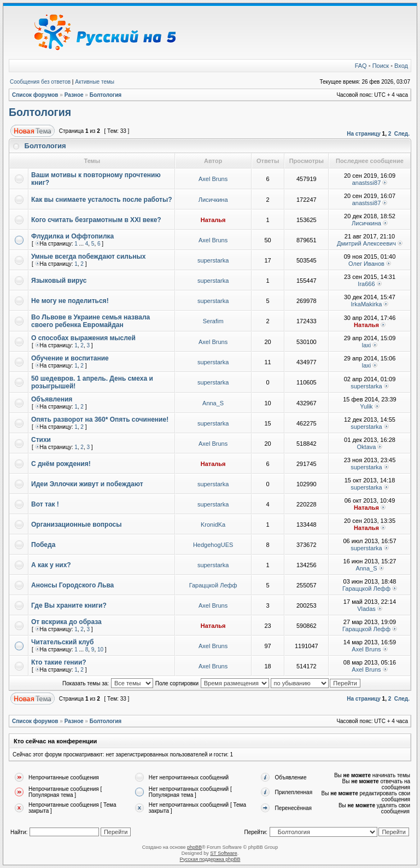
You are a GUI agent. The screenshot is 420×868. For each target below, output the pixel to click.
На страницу (364, 134)
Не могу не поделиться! (70, 301)
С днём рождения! (61, 464)
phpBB (194, 847)
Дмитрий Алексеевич (366, 243)
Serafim (213, 321)
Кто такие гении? (59, 662)
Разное (74, 95)
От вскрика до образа (66, 622)
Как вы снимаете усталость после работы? (102, 200)
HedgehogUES (213, 545)
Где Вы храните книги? (69, 605)
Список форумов (35, 95)
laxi (367, 345)
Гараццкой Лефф (213, 585)
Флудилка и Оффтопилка (72, 236)
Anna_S (213, 403)
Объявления (52, 399)
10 (100, 649)
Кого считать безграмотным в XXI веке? (96, 220)
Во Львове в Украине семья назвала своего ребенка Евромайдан (91, 321)
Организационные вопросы (77, 525)
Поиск (381, 66)
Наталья (213, 220)
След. (402, 134)
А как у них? (51, 565)
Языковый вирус (59, 281)
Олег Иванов (366, 264)
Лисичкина (213, 200)
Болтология (106, 95)
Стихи (41, 440)
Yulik (366, 406)
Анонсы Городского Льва (72, 585)
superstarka (213, 260)
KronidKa (213, 525)
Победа (43, 545)
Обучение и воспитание (70, 358)
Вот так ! (45, 504)
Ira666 (366, 284)
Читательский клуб (62, 642)
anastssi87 (367, 183)
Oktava (367, 447)
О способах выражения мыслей (83, 338)
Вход (401, 66)
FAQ (361, 66)
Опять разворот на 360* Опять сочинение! (100, 420)
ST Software (223, 853)
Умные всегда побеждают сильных (89, 257)
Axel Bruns (213, 179)
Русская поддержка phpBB (210, 859)
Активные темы (95, 82)
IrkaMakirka (367, 304)
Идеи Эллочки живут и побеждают (87, 484)
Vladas (366, 609)
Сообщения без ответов (40, 82)
